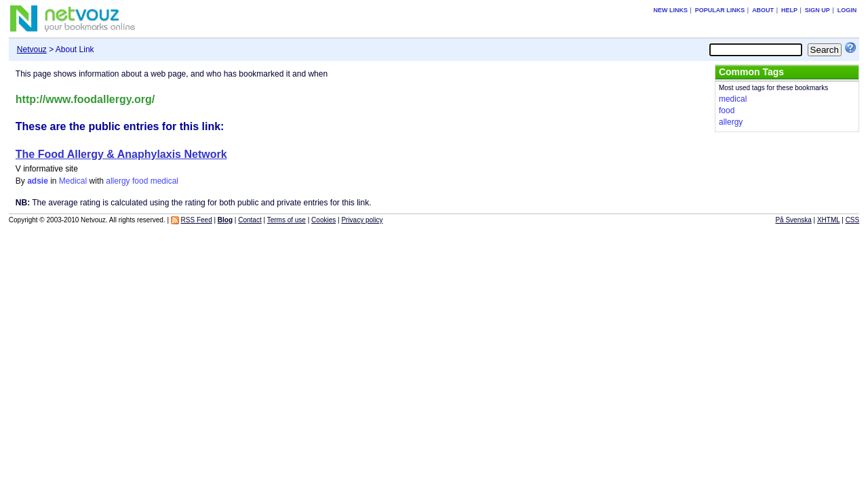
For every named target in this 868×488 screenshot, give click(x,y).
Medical (73, 181)
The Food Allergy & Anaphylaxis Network (121, 154)
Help (789, 10)
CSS (853, 220)
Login (847, 10)
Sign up (817, 10)
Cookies (323, 220)
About (763, 10)
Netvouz (32, 49)
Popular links (720, 10)
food (140, 181)
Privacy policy (362, 220)
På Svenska (793, 220)
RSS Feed (197, 220)
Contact (250, 220)
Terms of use (287, 220)
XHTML (829, 220)
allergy (118, 181)
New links (670, 10)
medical (164, 181)
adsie (38, 181)
